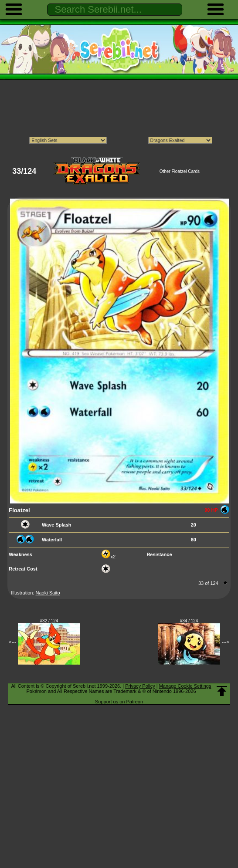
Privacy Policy (140, 686)
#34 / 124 (189, 621)
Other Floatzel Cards (180, 171)
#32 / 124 (49, 621)
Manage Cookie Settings (185, 686)
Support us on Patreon (119, 702)
